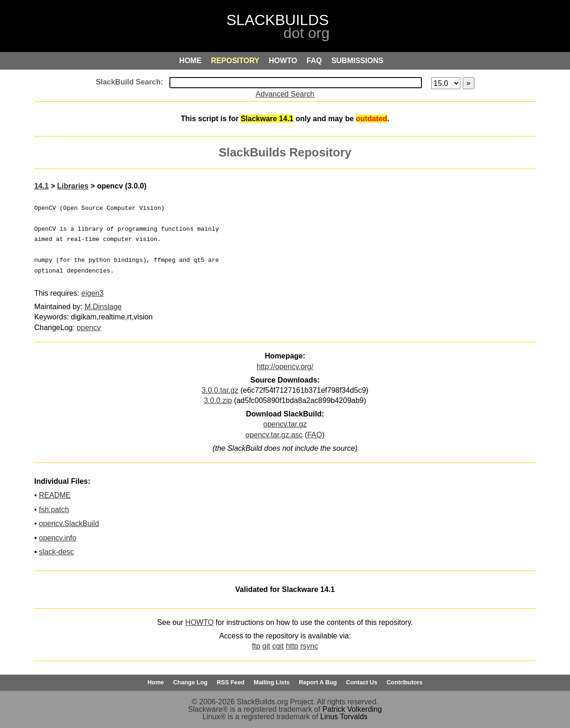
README (55, 495)
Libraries (73, 186)
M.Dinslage (103, 307)
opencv (89, 328)
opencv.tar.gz (285, 424)
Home (156, 682)
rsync (309, 646)
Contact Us (362, 682)
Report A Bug (318, 682)
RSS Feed (231, 682)
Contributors (405, 682)
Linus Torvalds (344, 717)
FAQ (315, 435)
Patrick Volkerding (352, 709)
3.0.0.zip (218, 400)
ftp (256, 646)
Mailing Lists (272, 682)
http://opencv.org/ (285, 367)
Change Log (190, 682)
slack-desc (57, 552)
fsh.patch (54, 510)
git (266, 646)
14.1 (42, 186)
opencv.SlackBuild (69, 523)
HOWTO (199, 622)
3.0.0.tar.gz (220, 390)
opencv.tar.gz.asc (274, 435)
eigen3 (92, 293)
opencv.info (58, 538)
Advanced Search (285, 94)
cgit (278, 646)
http (292, 646)
